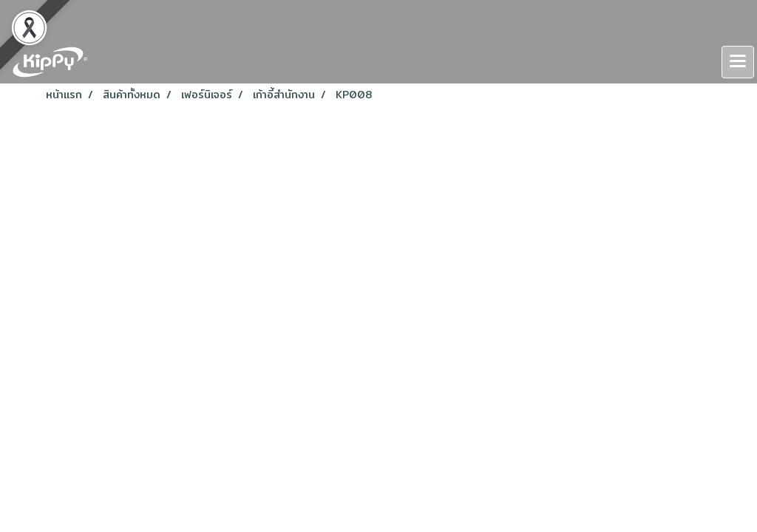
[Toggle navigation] (738, 62)
